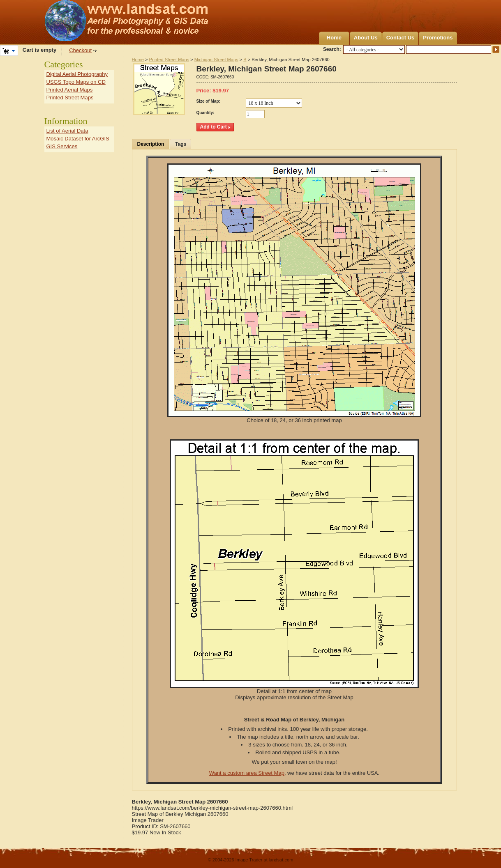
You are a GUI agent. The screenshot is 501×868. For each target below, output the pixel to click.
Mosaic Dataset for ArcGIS (78, 139)
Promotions (438, 38)
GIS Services (62, 146)
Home (334, 38)
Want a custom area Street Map (247, 773)
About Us (366, 38)
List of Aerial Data (67, 131)
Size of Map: (208, 101)
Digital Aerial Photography (77, 74)
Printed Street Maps (169, 60)
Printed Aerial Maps (70, 90)
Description (151, 144)
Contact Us (401, 38)
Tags (181, 144)
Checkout (80, 50)
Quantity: (205, 113)
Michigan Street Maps (216, 60)
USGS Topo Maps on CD (76, 82)
